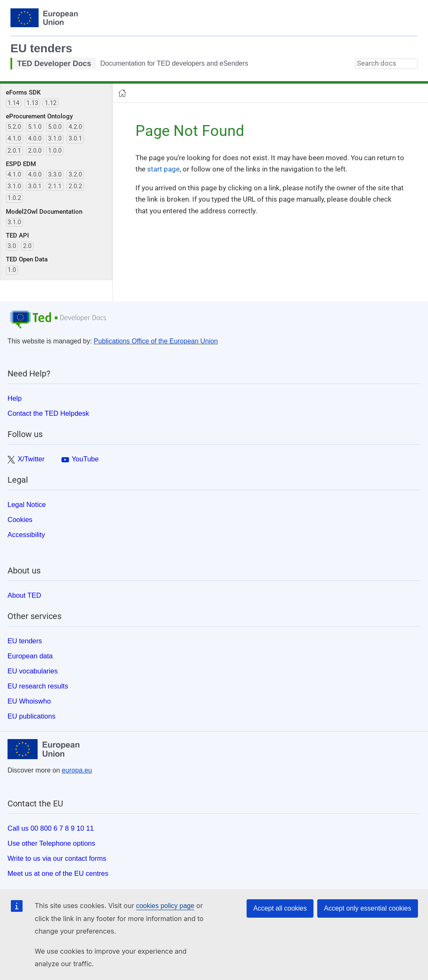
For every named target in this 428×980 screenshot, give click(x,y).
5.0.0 (55, 127)
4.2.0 (75, 127)
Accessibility (26, 535)
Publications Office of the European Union (156, 341)
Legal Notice (27, 504)
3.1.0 (55, 138)
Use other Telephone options (51, 843)
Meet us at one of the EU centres (58, 873)
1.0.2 (14, 198)
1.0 (12, 270)
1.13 (32, 103)
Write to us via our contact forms (57, 858)
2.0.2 (75, 186)
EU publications (32, 716)
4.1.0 (14, 138)
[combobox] (386, 64)
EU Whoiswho (29, 701)
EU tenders (41, 48)
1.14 (13, 103)
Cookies (20, 519)
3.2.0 (75, 174)
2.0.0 (35, 151)
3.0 (12, 246)
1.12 (51, 103)
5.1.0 (35, 127)
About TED (24, 595)
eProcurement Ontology (39, 116)
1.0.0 (55, 151)
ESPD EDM (21, 164)
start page (163, 169)
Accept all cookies (280, 908)
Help (15, 398)
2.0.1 (14, 151)
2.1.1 (55, 186)
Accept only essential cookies (368, 908)
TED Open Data (27, 259)
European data (30, 656)
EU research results (38, 686)
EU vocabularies (33, 671)
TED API (17, 235)
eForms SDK (23, 92)
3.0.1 (75, 138)
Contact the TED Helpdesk (48, 413)
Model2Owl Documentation (44, 212)
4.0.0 (35, 138)
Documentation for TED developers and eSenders (174, 63)
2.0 (27, 246)
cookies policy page (165, 906)
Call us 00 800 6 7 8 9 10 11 (51, 828)
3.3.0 (55, 174)
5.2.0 (14, 127)
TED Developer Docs (54, 64)
